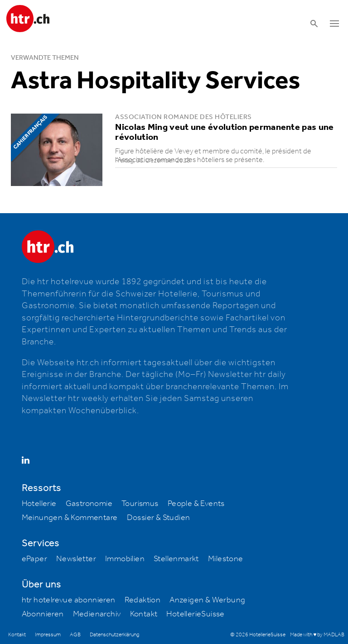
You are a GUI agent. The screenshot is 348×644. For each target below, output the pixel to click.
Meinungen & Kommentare (70, 518)
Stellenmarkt (176, 559)
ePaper (34, 559)
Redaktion (143, 600)
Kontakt (144, 614)
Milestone (226, 559)
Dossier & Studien (159, 518)
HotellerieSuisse (195, 614)
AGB (75, 635)
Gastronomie (89, 504)
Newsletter (76, 559)
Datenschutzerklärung (114, 635)
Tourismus (140, 504)
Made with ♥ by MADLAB (317, 635)
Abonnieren (43, 614)
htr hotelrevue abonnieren (69, 600)
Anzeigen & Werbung (207, 600)
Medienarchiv (97, 614)
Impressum (48, 635)
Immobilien (125, 559)
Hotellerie (39, 504)
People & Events (196, 504)
